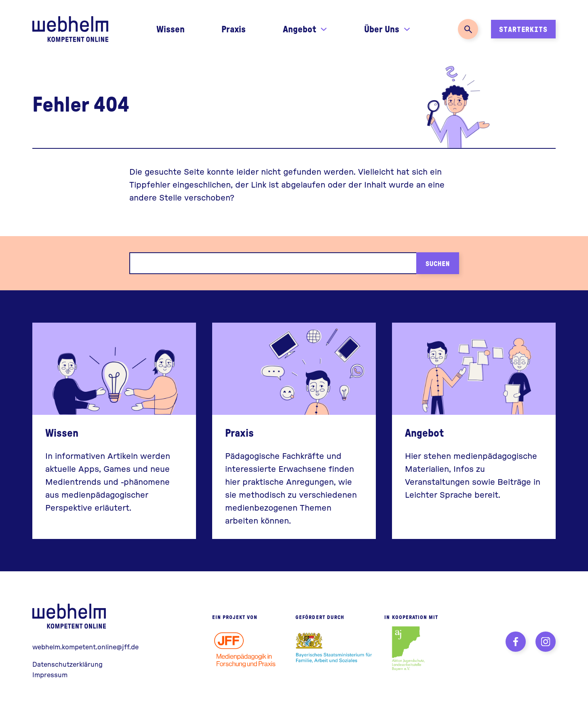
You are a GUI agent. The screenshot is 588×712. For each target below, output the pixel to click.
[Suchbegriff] (273, 263)
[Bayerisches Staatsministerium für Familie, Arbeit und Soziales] (334, 649)
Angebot (300, 29)
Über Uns (382, 29)
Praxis (234, 29)
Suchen (437, 263)
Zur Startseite (70, 29)
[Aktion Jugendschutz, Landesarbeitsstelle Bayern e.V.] (408, 649)
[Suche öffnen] (468, 29)
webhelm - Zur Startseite (71, 616)
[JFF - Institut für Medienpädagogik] (248, 649)
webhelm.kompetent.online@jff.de (85, 647)
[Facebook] (516, 642)
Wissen (171, 29)
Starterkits (523, 29)
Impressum (50, 675)
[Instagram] (546, 642)
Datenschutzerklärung (67, 664)
